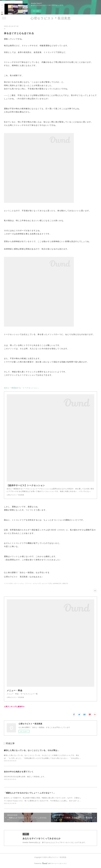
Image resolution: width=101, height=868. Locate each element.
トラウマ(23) (8, 583)
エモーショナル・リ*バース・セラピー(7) (27, 583)
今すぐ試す (36, 11)
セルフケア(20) (47, 583)
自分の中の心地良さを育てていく (19, 772)
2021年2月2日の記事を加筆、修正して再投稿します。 (25, 777)
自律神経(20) (57, 583)
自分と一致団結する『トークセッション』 (22, 388)
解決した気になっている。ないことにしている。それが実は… (32, 750)
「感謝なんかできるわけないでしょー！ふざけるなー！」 (30, 793)
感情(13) (65, 583)
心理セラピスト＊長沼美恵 (51, 18)
